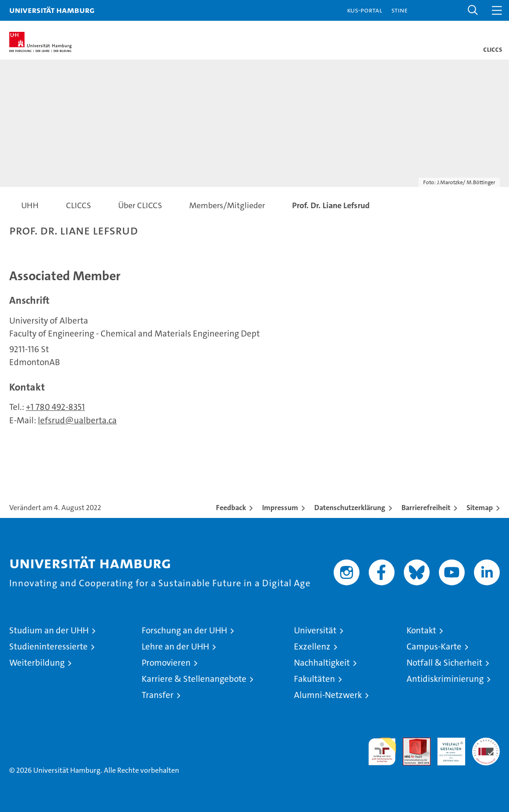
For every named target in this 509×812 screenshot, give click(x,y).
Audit (412, 743)
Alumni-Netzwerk (328, 695)
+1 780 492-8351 (55, 407)
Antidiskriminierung (445, 679)
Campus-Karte (434, 647)
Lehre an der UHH (175, 647)
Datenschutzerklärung (350, 508)
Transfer (158, 695)
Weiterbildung (37, 663)
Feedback (231, 508)
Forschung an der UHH (184, 630)
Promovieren (166, 663)
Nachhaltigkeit (322, 663)
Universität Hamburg (52, 10)
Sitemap (480, 508)
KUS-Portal (365, 10)
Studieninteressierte (48, 647)
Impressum (280, 508)
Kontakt (421, 630)
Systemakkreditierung (486, 743)
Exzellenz (312, 647)
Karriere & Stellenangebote (194, 679)
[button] (473, 10)
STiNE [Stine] (399, 10)
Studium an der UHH (49, 630)
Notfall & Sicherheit (444, 663)
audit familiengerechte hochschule (382, 752)
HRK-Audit (446, 747)
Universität (315, 630)
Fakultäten (314, 679)
